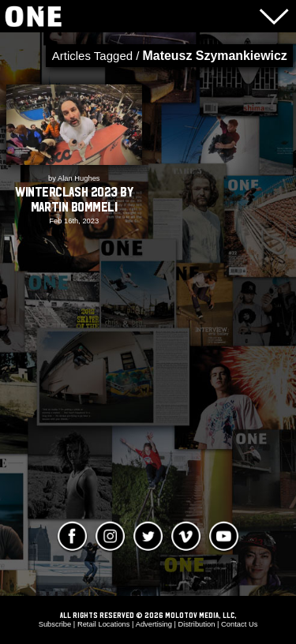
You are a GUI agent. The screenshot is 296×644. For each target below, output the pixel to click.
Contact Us (239, 624)
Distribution (197, 624)
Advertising (154, 624)
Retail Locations (104, 624)
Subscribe (55, 624)
